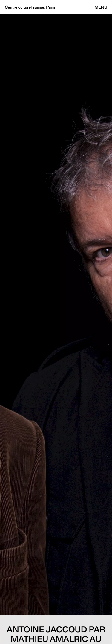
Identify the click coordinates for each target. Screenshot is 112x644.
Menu (101, 7)
